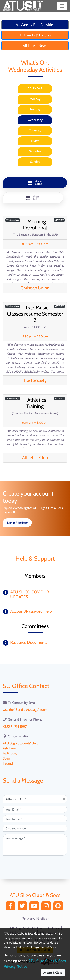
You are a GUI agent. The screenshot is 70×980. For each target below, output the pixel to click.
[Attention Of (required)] (35, 799)
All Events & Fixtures (35, 35)
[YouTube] (35, 907)
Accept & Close (53, 973)
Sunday (35, 162)
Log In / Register (17, 523)
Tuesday (35, 109)
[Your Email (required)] (35, 809)
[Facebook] (11, 907)
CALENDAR (35, 88)
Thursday (35, 130)
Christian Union (35, 288)
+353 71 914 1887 (15, 726)
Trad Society (35, 380)
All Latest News (35, 46)
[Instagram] (47, 907)
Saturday (35, 151)
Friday (35, 141)
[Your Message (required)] (35, 845)
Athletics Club (35, 457)
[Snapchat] (59, 907)
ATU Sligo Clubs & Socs (35, 895)
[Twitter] (23, 907)
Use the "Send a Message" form (25, 710)
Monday (35, 99)
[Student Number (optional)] (35, 828)
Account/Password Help (31, 611)
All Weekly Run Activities (35, 25)
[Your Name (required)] (35, 819)
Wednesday (35, 120)
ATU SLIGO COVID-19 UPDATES (30, 594)
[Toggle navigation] (62, 6)
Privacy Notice (35, 919)
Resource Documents (29, 642)
